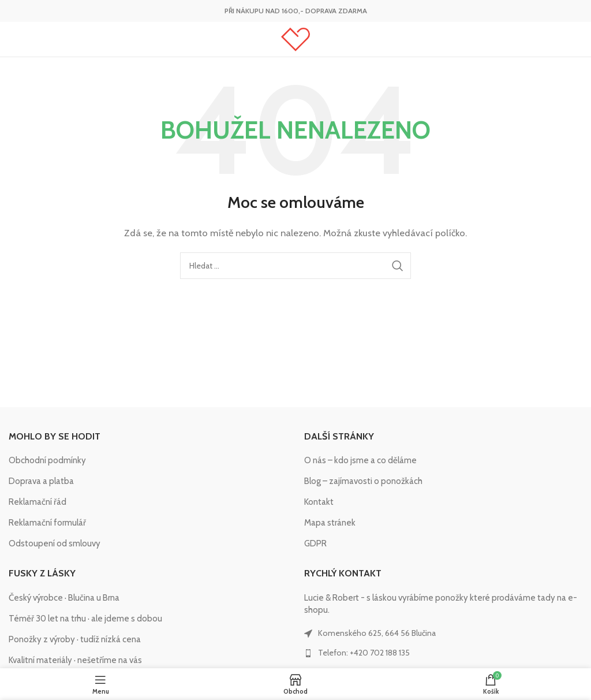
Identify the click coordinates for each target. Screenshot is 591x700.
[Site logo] (295, 39)
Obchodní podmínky (47, 460)
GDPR (315, 543)
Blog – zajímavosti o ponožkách (363, 481)
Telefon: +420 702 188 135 (364, 653)
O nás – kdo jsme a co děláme (360, 460)
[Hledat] (295, 266)
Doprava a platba (41, 481)
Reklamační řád (38, 502)
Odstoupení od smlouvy (55, 543)
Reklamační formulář (47, 523)
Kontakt (319, 502)
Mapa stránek (330, 523)
